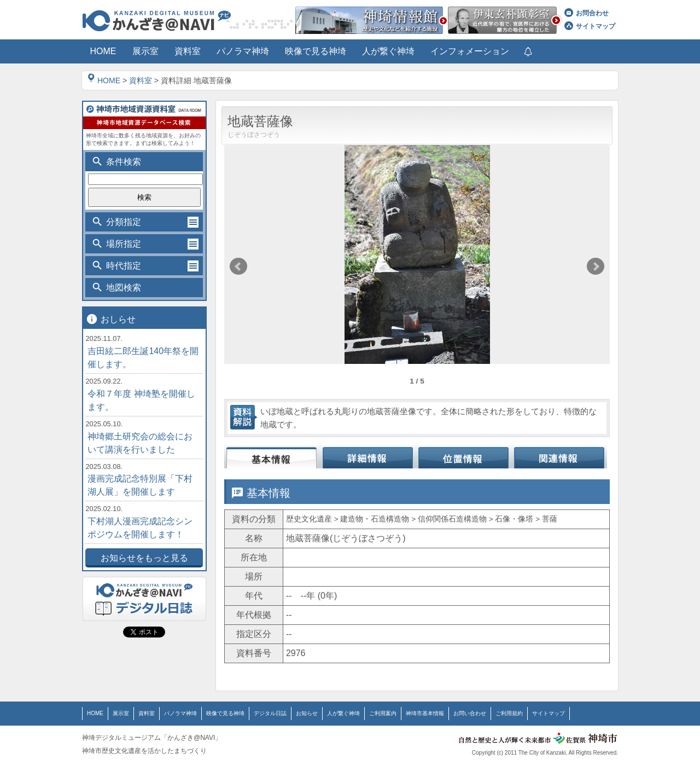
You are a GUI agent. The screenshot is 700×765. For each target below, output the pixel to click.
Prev (238, 266)
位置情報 (463, 453)
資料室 (141, 80)
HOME (104, 80)
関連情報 (559, 453)
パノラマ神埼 (180, 713)
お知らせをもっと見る (144, 558)
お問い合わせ (470, 713)
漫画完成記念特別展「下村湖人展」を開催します (140, 485)
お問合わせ (587, 13)
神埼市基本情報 (425, 713)
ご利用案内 (383, 713)
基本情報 (272, 453)
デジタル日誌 (270, 713)
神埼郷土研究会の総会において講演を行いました (140, 443)
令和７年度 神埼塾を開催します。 (141, 400)
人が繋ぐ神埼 (343, 713)
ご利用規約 (509, 713)
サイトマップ (590, 26)
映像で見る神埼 (225, 713)
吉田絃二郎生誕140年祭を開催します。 (143, 358)
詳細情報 (368, 453)
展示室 (121, 713)
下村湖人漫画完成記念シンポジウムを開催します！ (140, 528)
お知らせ (307, 713)
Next (596, 266)
